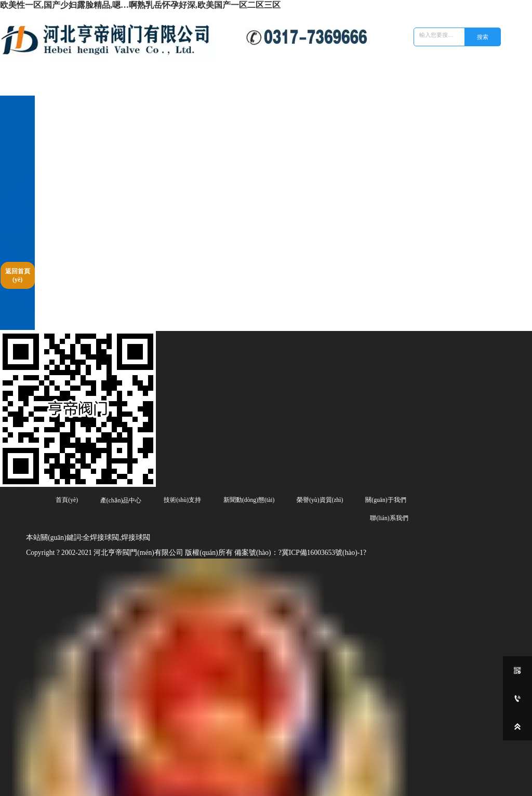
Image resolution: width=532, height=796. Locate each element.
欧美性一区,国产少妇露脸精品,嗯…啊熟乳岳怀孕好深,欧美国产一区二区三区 (140, 5)
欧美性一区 (10, 793)
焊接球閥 (176, 763)
